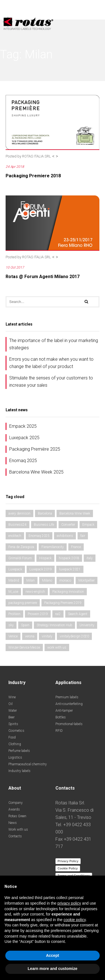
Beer (11, 717)
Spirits (13, 724)
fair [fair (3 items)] (83, 536)
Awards (14, 809)
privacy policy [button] (69, 903)
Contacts (15, 836)
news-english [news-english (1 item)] (35, 592)
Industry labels (19, 771)
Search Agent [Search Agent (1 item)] (78, 614)
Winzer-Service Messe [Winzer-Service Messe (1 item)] (24, 647)
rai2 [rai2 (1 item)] (58, 614)
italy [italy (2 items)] (90, 558)
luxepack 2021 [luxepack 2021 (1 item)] (70, 569)
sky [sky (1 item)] (11, 625)
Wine (12, 697)
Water (13, 711)
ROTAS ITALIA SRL (37, 156)
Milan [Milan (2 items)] (31, 580)
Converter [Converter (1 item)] (68, 525)
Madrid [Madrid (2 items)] (14, 580)
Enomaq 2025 (23, 461)
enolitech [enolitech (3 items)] (15, 536)
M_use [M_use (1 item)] (13, 592)
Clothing (15, 744)
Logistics (15, 757)
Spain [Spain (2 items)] (25, 625)
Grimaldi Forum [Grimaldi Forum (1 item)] (20, 558)
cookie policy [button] (75, 920)
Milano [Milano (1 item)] (47, 580)
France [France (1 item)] (76, 547)
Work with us (18, 830)
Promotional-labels (69, 724)
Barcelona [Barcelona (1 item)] (45, 513)
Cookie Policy (68, 868)
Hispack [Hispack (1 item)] (45, 558)
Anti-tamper (64, 711)
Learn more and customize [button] (53, 969)
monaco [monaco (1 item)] (65, 580)
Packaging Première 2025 (35, 449)
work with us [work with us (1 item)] (57, 647)
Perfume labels (19, 751)
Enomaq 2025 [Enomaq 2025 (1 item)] (39, 536)
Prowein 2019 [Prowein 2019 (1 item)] (38, 614)
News (13, 823)
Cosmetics (16, 731)
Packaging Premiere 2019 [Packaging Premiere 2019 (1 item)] (63, 603)
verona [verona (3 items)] (30, 636)
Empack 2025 (23, 426)
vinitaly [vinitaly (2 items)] (47, 636)
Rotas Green (17, 816)
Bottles (61, 717)
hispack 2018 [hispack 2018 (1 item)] (69, 558)
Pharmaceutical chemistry (28, 764)
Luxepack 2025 (24, 438)
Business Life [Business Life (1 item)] (44, 525)
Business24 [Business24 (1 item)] (17, 525)
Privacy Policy (68, 861)
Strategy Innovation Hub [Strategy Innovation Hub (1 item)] (54, 625)
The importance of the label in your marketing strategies (54, 344)
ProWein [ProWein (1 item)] (14, 614)
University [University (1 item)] (87, 625)
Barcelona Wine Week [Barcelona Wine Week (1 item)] (75, 513)
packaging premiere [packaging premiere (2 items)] (23, 603)
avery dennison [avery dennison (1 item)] (19, 513)
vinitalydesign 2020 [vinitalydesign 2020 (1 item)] (74, 636)
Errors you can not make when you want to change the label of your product (51, 363)
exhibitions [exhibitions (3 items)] (65, 536)
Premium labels (67, 697)
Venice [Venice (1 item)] (13, 636)
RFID (59, 731)
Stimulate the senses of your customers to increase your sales (51, 382)
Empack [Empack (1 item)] (88, 525)
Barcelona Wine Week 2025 (36, 472)
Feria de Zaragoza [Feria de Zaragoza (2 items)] (21, 547)
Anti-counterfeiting (69, 704)
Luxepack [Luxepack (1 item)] (15, 569)
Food (12, 737)
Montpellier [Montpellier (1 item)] (87, 580)
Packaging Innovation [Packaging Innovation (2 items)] (68, 592)
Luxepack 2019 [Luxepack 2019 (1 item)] (41, 569)
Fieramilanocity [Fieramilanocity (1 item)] (53, 547)
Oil (11, 704)
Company (16, 803)
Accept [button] (53, 955)
